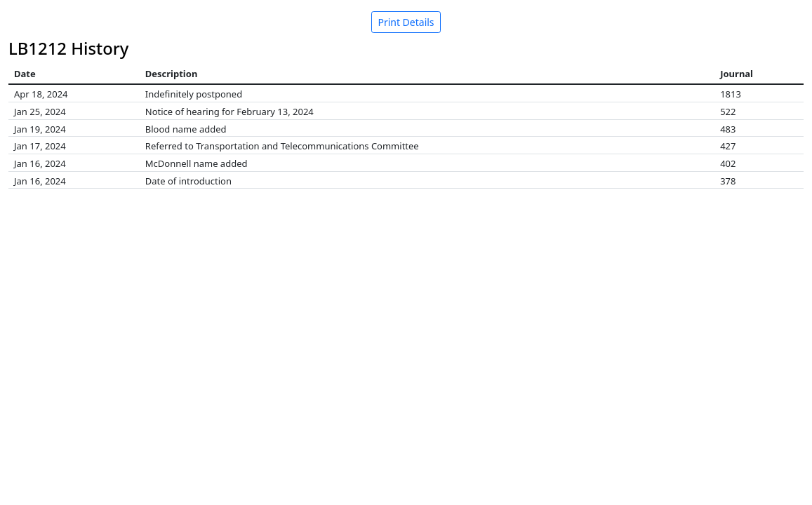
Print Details (406, 22)
